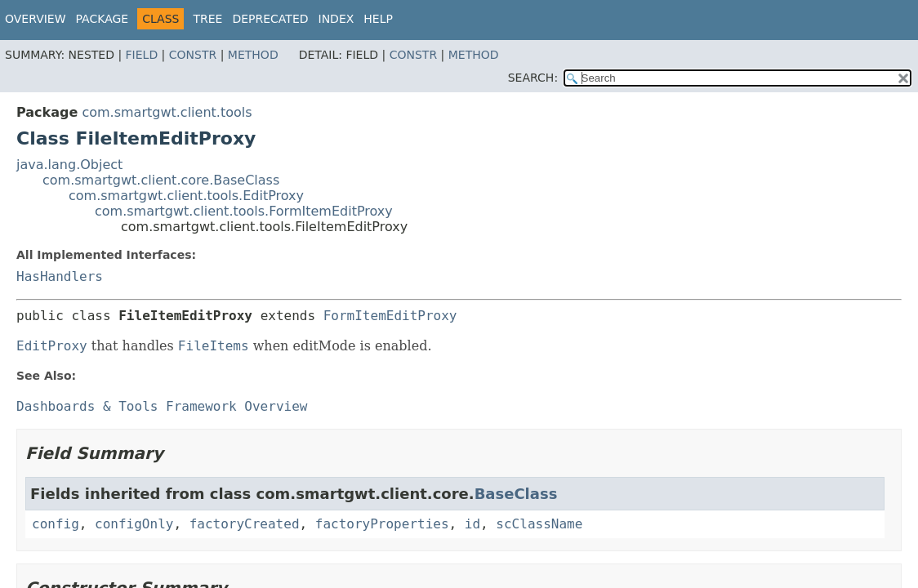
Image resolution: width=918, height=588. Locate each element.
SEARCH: (533, 78)
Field (142, 55)
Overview (36, 19)
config (56, 524)
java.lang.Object (69, 165)
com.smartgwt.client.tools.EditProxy (186, 196)
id (472, 524)
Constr (193, 55)
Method (253, 55)
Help (378, 19)
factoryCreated (245, 524)
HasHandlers (60, 276)
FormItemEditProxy (390, 316)
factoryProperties (382, 524)
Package (102, 19)
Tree (207, 19)
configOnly (134, 524)
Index (336, 19)
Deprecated (270, 19)
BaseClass (516, 494)
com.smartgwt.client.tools (167, 112)
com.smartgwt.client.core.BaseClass (161, 180)
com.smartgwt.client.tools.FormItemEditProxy (244, 211)
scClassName (539, 524)
